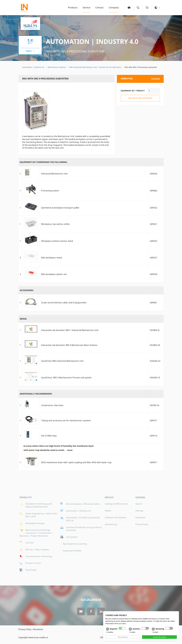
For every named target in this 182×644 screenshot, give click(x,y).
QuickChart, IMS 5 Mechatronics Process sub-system (66, 378)
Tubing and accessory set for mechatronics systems (66, 420)
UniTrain (30, 543)
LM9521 (153, 224)
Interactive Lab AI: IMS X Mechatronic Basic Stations (69, 345)
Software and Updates (115, 517)
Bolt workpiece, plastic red (54, 274)
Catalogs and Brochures (116, 504)
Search (139, 504)
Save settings (123, 637)
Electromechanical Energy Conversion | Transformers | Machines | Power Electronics (36, 533)
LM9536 (153, 174)
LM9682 (153, 191)
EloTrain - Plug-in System (37, 550)
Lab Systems (72, 537)
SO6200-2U (155, 361)
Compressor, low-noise (52, 405)
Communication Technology (39, 556)
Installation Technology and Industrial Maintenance (39, 505)
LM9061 (153, 303)
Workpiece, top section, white (55, 224)
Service (86, 7)
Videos (108, 511)
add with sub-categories (140, 98)
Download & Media (72, 551)
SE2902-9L (155, 405)
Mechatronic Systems (57, 67)
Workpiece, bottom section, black (57, 241)
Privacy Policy (142, 524)
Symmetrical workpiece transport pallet (60, 208)
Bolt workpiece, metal (52, 258)
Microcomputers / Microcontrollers (83, 504)
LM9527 (153, 258)
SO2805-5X (155, 345)
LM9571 (153, 420)
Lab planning (111, 524)
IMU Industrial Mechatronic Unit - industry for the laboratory (95, 67)
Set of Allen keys (49, 436)
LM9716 (153, 436)
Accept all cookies (160, 637)
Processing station (50, 191)
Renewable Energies (35, 523)
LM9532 (153, 208)
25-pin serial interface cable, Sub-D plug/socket (64, 303)
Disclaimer (140, 517)
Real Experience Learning (75, 544)
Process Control (33, 563)
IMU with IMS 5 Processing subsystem (75, 51)
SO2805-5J (155, 330)
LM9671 (153, 462)
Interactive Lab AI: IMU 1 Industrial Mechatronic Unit (70, 330)
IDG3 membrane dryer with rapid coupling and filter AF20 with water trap (76, 462)
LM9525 (153, 241)
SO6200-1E (155, 378)
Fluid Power (31, 570)
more (70, 450)
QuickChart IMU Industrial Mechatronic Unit (62, 361)
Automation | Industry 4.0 (92, 41)
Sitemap (139, 511)
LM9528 (153, 274)
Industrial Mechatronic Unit (54, 174)
